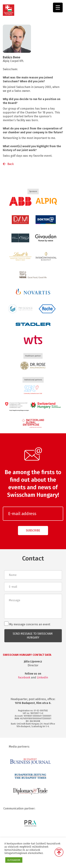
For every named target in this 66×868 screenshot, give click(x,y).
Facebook (24, 677)
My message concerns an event (27, 624)
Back (11, 164)
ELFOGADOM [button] (14, 860)
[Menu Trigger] (58, 7)
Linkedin (42, 677)
